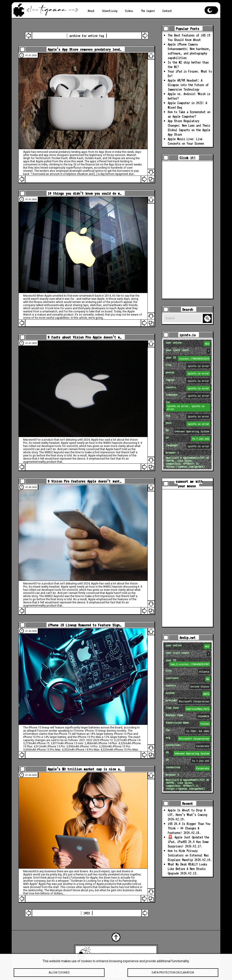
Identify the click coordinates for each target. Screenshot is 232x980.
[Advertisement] (188, 230)
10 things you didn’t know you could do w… (85, 193)
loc (188, 406)
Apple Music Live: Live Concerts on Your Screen (186, 141)
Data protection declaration (173, 974)
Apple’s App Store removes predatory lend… (85, 49)
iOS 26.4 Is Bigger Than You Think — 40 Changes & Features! (189, 828)
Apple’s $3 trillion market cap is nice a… (85, 769)
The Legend (148, 11)
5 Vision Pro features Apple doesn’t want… (85, 481)
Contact (167, 11)
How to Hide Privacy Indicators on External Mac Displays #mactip (188, 855)
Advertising (110, 11)
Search (208, 319)
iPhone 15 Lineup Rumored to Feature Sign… (85, 625)
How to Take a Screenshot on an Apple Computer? (189, 114)
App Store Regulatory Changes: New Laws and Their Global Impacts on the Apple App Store (189, 128)
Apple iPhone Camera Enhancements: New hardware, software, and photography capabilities (189, 51)
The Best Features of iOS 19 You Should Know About (189, 38)
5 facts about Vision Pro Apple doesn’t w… (85, 337)
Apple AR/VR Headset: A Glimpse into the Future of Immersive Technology (188, 85)
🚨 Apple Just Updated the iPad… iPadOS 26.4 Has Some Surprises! (188, 842)
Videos (129, 11)
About (91, 11)
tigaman (148, 954)
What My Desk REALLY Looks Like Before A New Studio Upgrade (187, 869)
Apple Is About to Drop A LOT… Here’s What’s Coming (187, 812)
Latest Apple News (122, 954)
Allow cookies (59, 974)
